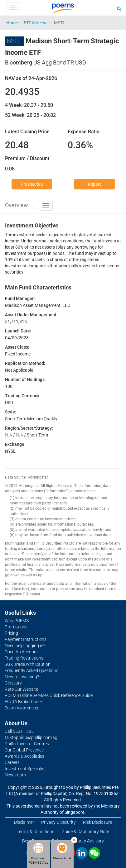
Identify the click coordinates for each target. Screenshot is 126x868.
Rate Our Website (21, 689)
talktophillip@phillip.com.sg (31, 737)
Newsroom (15, 775)
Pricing (11, 633)
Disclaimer (24, 822)
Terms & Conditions (36, 832)
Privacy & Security (58, 822)
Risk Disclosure (97, 822)
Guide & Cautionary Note (85, 832)
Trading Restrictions (24, 658)
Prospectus (32, 184)
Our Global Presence (24, 750)
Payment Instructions (26, 639)
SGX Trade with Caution (28, 664)
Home (12, 23)
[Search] (119, 8)
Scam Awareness (21, 708)
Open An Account (21, 652)
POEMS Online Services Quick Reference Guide (49, 695)
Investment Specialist (25, 769)
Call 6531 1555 (19, 731)
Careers (12, 762)
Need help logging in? (25, 646)
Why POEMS (17, 621)
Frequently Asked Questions (31, 670)
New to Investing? (22, 677)
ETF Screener (36, 23)
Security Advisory (87, 841)
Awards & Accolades (24, 756)
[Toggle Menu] (13, 8)
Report (94, 184)
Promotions (16, 627)
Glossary (13, 683)
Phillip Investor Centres (27, 744)
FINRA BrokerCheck (24, 702)
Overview (17, 205)
